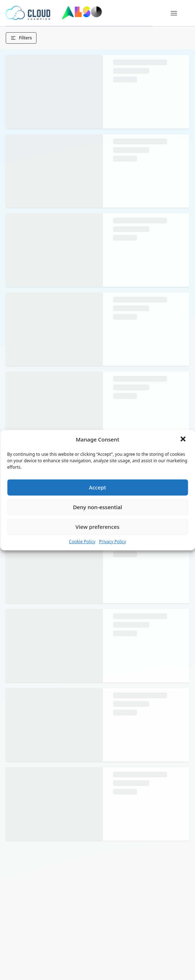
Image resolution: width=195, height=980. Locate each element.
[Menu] (174, 13)
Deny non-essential (97, 507)
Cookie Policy (82, 542)
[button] (184, 440)
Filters (21, 38)
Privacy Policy (113, 542)
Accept (97, 487)
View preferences (97, 527)
